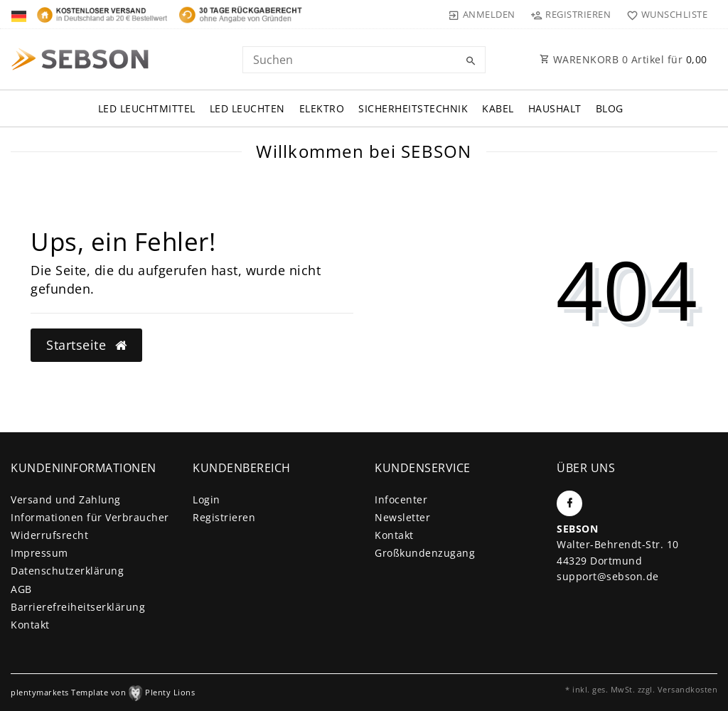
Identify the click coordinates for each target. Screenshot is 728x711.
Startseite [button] (86, 345)
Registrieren (224, 517)
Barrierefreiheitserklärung (78, 607)
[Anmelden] (482, 14)
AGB (21, 589)
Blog (610, 108)
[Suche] (471, 61)
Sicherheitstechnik (413, 108)
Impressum (39, 553)
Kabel (498, 108)
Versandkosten (688, 689)
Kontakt (30, 625)
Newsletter (402, 517)
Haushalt (555, 108)
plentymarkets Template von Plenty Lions (103, 692)
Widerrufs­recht (49, 535)
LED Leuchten (247, 108)
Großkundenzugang (425, 553)
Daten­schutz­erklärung (67, 571)
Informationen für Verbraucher (90, 517)
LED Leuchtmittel (147, 108)
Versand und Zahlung (66, 499)
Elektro (322, 108)
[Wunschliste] (664, 14)
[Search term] (364, 60)
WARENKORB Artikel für (623, 59)
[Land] (20, 14)
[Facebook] (569, 503)
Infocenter (401, 499)
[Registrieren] (571, 14)
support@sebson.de (608, 576)
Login (207, 499)
